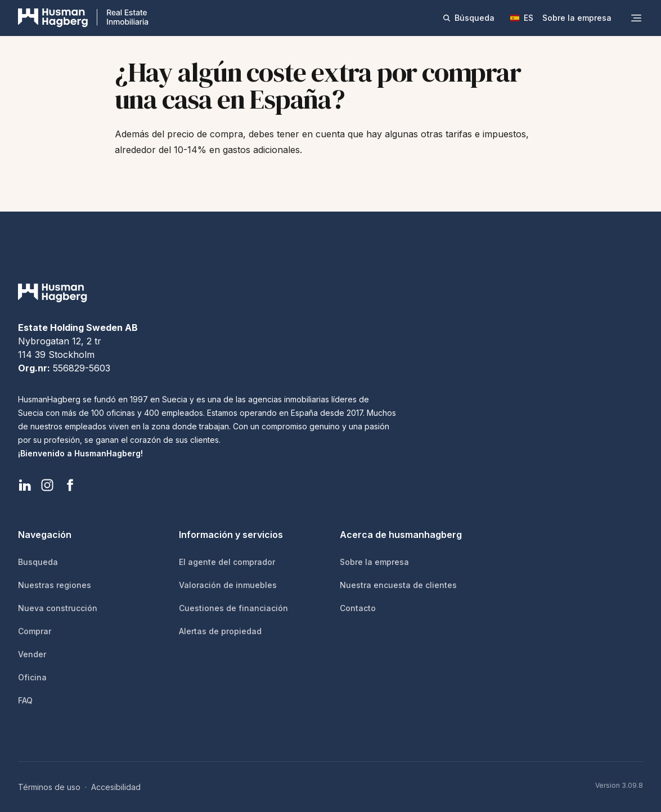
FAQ (25, 700)
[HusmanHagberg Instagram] (47, 485)
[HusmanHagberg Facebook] (70, 485)
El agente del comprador (227, 562)
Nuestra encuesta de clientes (398, 585)
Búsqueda (468, 18)
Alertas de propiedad (220, 631)
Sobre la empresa (577, 18)
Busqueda (38, 562)
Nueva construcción (58, 608)
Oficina (32, 677)
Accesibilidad (116, 787)
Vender (32, 654)
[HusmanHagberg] (83, 18)
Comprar (35, 631)
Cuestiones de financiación (233, 608)
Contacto (358, 608)
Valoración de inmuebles (228, 585)
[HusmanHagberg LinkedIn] (25, 485)
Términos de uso (49, 787)
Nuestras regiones (55, 585)
